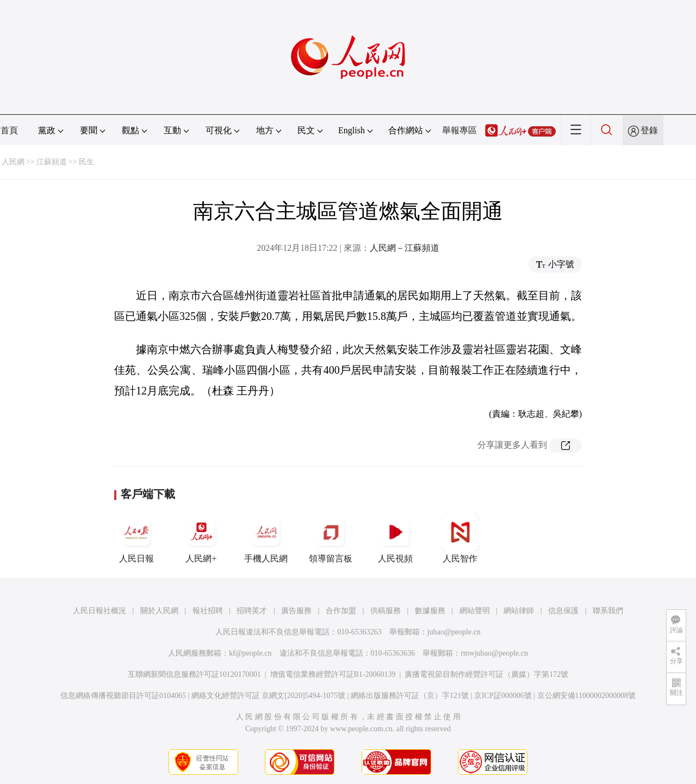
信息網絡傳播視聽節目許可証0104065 (123, 696)
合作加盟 (341, 611)
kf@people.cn (250, 653)
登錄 (649, 130)
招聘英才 (252, 611)
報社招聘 (208, 611)
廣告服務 (296, 611)
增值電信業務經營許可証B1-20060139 (333, 674)
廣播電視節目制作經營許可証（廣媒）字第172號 (486, 674)
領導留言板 (331, 538)
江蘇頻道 (52, 162)
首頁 (9, 130)
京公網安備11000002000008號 (586, 696)
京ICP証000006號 (503, 696)
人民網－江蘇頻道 (405, 248)
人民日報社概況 (100, 611)
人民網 (13, 162)
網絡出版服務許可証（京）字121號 (410, 696)
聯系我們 (608, 611)
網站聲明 (475, 611)
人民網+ (201, 538)
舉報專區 (459, 130)
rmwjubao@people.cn (494, 653)
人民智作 (460, 538)
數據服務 (430, 611)
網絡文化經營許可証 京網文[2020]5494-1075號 (269, 696)
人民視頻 (395, 538)
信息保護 (563, 611)
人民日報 (136, 538)
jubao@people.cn (454, 632)
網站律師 (519, 611)
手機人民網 (266, 538)
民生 (86, 162)
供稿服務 (386, 611)
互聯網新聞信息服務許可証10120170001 (194, 674)
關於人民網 (159, 611)
